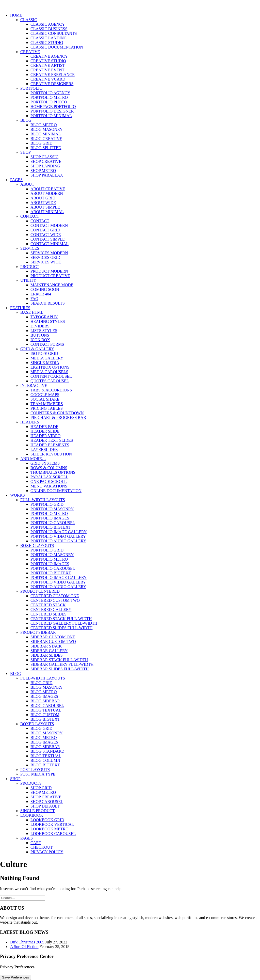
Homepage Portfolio (53, 107)
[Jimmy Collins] (130, 4)
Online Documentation (56, 491)
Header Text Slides (52, 440)
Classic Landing (49, 38)
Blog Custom (45, 715)
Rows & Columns (49, 468)
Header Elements (50, 445)
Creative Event (47, 70)
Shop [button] (26, 152)
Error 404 (41, 294)
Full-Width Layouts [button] (43, 500)
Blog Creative (46, 139)
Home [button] (16, 15)
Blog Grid (42, 143)
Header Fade (44, 427)
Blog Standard (47, 751)
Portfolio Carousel (53, 523)
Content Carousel (51, 376)
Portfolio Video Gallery (58, 536)
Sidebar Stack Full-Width (59, 660)
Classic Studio (47, 43)
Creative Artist (48, 65)
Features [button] (20, 308)
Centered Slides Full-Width (61, 628)
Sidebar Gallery (49, 651)
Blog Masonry (47, 129)
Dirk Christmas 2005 (27, 942)
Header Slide (45, 431)
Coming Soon (45, 289)
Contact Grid (45, 230)
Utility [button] (28, 280)
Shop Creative (46, 161)
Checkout (42, 847)
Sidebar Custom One (53, 637)
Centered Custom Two (55, 600)
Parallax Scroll (49, 477)
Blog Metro (44, 125)
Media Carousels (49, 372)
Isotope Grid (44, 353)
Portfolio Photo (49, 102)
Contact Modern (49, 225)
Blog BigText (45, 719)
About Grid (43, 198)
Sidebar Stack (46, 646)
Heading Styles (48, 321)
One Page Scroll (49, 481)
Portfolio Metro (49, 97)
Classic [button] (29, 20)
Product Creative (50, 276)
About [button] (27, 184)
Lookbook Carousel (53, 834)
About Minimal (47, 212)
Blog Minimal (46, 134)
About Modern (47, 193)
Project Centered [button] (40, 591)
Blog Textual (46, 710)
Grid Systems (45, 463)
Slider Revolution (51, 454)
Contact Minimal (50, 244)
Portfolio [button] (31, 88)
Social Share (45, 399)
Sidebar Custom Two (53, 642)
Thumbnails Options (53, 472)
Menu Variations (49, 486)
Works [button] (18, 495)
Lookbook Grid (47, 820)
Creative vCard (48, 79)
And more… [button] (33, 459)
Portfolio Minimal (51, 116)
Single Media (45, 363)
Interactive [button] (34, 385)
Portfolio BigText (51, 527)
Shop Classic (44, 157)
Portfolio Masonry (52, 509)
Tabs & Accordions (51, 390)
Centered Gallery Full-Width (64, 623)
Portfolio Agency (50, 93)
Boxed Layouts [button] (37, 546)
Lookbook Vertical (52, 824)
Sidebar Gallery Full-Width (62, 664)
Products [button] (31, 783)
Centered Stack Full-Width (61, 619)
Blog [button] (26, 120)
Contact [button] (30, 216)
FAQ (34, 299)
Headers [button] (30, 422)
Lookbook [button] (32, 815)
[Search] (22, 898)
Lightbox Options (50, 367)
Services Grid (45, 257)
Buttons (40, 335)
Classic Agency (48, 24)
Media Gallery (47, 358)
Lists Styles (44, 331)
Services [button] (30, 248)
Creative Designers (52, 84)
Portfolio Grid (47, 504)
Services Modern (49, 253)
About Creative (48, 189)
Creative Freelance (53, 75)
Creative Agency (49, 56)
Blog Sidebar (45, 701)
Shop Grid (41, 788)
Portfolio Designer (52, 111)
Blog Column (45, 760)
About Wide (43, 203)
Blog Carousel (47, 706)
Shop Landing (45, 166)
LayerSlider (44, 449)
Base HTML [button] (32, 312)
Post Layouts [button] (35, 770)
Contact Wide (46, 235)
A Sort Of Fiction (24, 947)
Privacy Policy (47, 852)
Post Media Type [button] (38, 774)
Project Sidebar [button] (38, 632)
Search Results (48, 303)
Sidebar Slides (47, 655)
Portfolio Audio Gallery (58, 541)
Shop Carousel (47, 802)
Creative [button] (30, 52)
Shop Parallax (47, 175)
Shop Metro (43, 171)
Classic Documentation (57, 47)
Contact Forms (47, 344)
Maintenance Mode (52, 285)
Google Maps (45, 395)
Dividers (40, 326)
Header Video (45, 436)
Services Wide (46, 262)
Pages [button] (16, 180)
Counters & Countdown (57, 413)
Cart (36, 843)
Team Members (47, 404)
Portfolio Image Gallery (59, 532)
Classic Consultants (54, 33)
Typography (44, 317)
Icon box (40, 340)
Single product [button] (38, 811)
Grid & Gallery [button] (37, 349)
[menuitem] (135, 95)
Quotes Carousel (50, 381)
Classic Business (49, 29)
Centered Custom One (55, 596)
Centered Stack (48, 605)
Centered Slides (48, 614)
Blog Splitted (46, 148)
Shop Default (45, 806)
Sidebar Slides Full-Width (60, 669)
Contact (40, 221)
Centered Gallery (51, 610)
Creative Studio (48, 61)
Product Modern (49, 271)
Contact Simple (48, 239)
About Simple (45, 207)
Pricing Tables (47, 408)
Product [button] (30, 267)
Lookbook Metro (50, 829)
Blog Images (44, 696)
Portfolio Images (50, 518)
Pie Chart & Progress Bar (58, 417)
